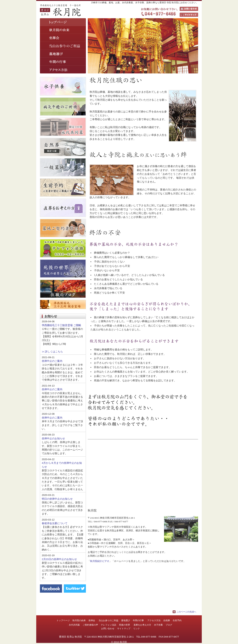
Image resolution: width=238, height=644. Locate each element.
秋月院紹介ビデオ (100, 561)
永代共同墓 (74, 625)
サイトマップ (189, 15)
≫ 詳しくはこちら (52, 352)
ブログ (169, 625)
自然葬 (167, 620)
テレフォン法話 (109, 625)
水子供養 (158, 625)
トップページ (63, 22)
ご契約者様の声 (90, 625)
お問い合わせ (189, 9)
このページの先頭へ (186, 612)
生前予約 (177, 620)
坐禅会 (63, 38)
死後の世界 (125, 625)
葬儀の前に (63, 46)
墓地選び (63, 54)
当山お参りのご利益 (109, 620)
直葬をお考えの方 (142, 625)
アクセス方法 (63, 69)
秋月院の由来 (63, 30)
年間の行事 (63, 62)
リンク (136, 629)
